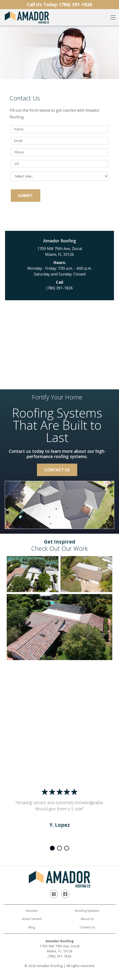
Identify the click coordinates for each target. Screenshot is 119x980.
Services (32, 911)
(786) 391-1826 (59, 288)
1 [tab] (52, 848)
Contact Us (57, 470)
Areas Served (32, 919)
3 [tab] (67, 848)
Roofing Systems (87, 911)
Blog (32, 927)
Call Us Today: (59, 4)
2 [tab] (59, 848)
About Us (87, 919)
